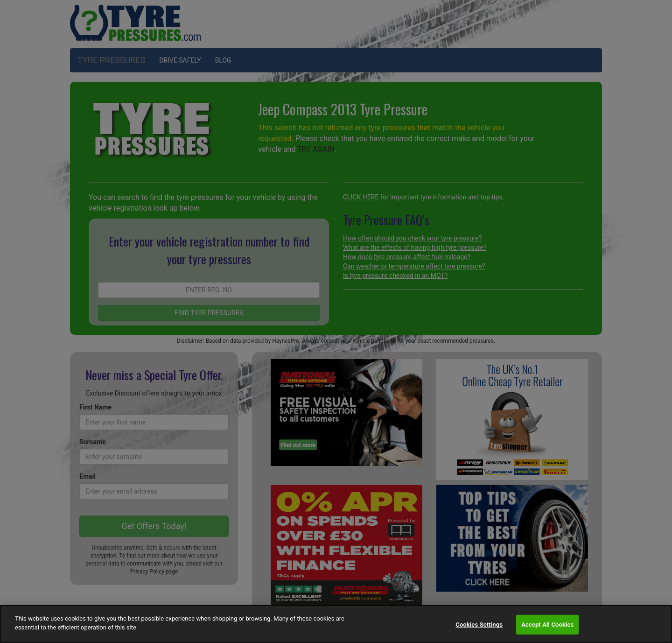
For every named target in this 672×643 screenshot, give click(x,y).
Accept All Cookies (547, 625)
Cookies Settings (479, 625)
